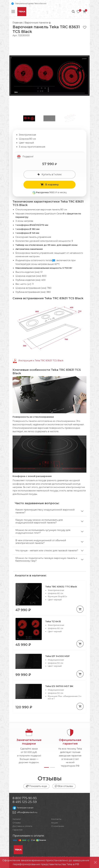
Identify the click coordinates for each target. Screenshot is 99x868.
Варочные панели (37, 23)
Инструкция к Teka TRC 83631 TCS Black (41, 361)
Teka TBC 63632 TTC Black (61, 587)
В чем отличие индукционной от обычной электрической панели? (41, 542)
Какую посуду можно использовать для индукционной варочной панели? (39, 521)
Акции (55, 823)
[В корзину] (80, 609)
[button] (85, 76)
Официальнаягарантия (70, 742)
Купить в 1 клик (49, 174)
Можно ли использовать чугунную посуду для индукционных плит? (43, 531)
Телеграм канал (23, 808)
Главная (18, 23)
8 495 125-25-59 (25, 802)
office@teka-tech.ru (27, 812)
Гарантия (17, 830)
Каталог (17, 819)
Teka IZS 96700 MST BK (59, 686)
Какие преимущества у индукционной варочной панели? (45, 511)
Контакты (56, 819)
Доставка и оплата (22, 826)
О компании (58, 826)
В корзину (49, 184)
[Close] (95, 862)
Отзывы (17, 823)
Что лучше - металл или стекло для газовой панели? (47, 550)
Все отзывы (64, 786)
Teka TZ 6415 (53, 621)
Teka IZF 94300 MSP (57, 656)
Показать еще (36, 786)
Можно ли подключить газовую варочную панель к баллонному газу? (46, 559)
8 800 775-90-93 (25, 798)
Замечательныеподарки (29, 742)
